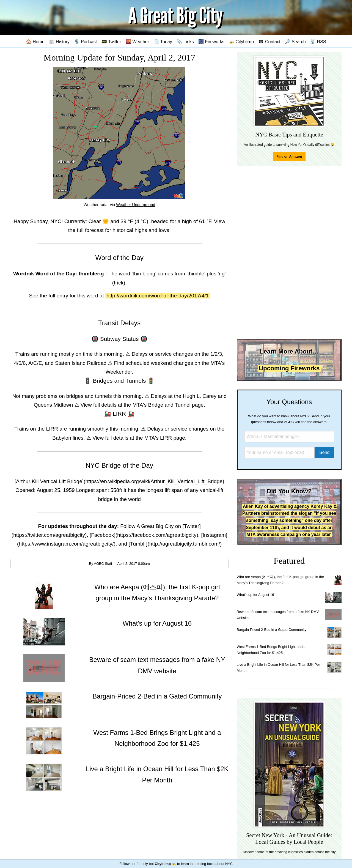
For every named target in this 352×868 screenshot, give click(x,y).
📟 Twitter (111, 42)
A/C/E (35, 363)
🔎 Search (295, 42)
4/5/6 (20, 363)
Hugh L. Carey (200, 396)
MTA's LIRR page (165, 438)
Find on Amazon (289, 157)
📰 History (59, 42)
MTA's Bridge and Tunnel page (168, 405)
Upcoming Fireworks (289, 368)
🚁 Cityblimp (241, 42)
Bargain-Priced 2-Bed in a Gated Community (272, 630)
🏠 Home (35, 42)
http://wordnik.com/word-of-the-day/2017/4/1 (158, 296)
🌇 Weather (137, 42)
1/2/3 (216, 354)
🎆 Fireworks (211, 42)
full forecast (90, 230)
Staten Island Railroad (81, 363)
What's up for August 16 (255, 595)
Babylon (62, 438)
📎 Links (185, 42)
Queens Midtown (53, 405)
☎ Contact (269, 42)
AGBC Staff (103, 564)
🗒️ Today (163, 42)
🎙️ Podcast (85, 42)
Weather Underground (136, 205)
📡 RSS (318, 42)
